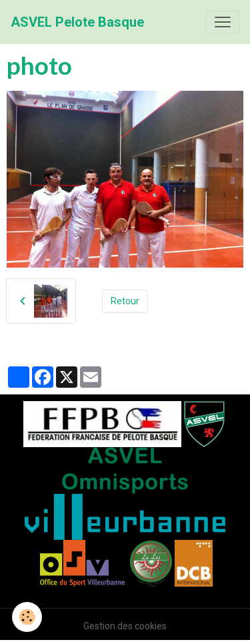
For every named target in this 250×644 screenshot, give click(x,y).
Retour (125, 301)
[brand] (77, 22)
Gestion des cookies (125, 626)
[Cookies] (27, 617)
